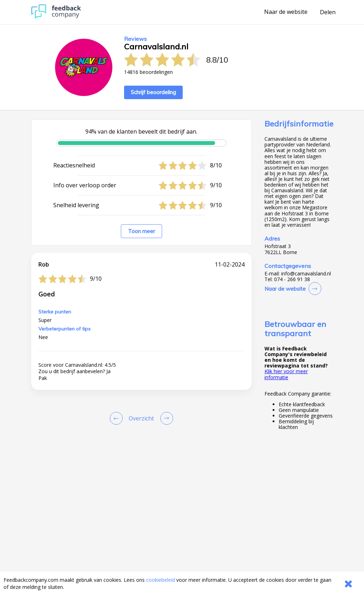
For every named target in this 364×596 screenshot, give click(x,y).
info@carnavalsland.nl (306, 274)
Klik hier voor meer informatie (286, 374)
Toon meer (141, 231)
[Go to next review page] (165, 418)
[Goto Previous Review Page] (118, 418)
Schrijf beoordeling (153, 92)
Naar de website (286, 12)
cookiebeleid (160, 580)
